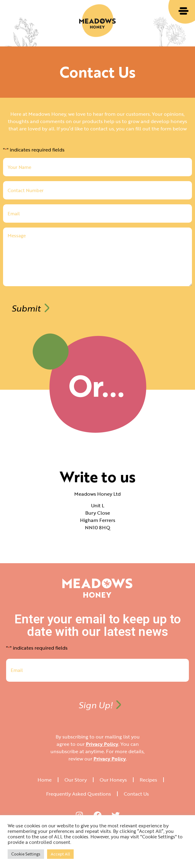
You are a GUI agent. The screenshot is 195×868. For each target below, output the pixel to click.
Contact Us (136, 794)
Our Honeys (113, 780)
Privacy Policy (102, 744)
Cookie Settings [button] (26, 854)
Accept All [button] (60, 854)
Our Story (76, 780)
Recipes (148, 780)
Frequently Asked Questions (79, 794)
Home (45, 780)
